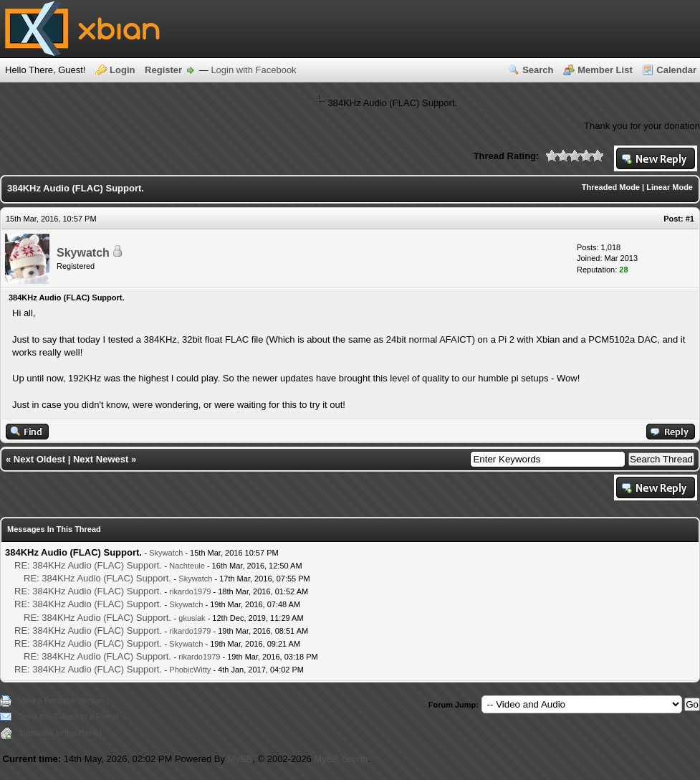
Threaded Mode (611, 187)
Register (163, 70)
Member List (605, 70)
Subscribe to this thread (60, 733)
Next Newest (101, 459)
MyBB (240, 759)
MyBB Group (340, 759)
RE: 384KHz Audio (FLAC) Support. (88, 565)
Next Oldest (39, 459)
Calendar (676, 70)
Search (538, 70)
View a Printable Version (61, 700)
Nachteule (187, 566)
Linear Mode (670, 187)
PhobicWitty (190, 670)
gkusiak (192, 618)
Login (122, 70)
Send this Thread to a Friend (68, 716)
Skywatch (83, 253)
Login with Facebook (253, 70)
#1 (690, 219)
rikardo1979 (190, 591)
